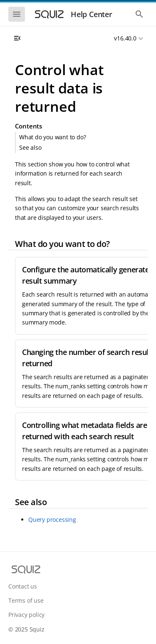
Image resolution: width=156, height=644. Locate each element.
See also (30, 147)
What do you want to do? (52, 137)
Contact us (23, 586)
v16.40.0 (125, 38)
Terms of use (26, 600)
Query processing (52, 519)
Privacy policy (26, 615)
